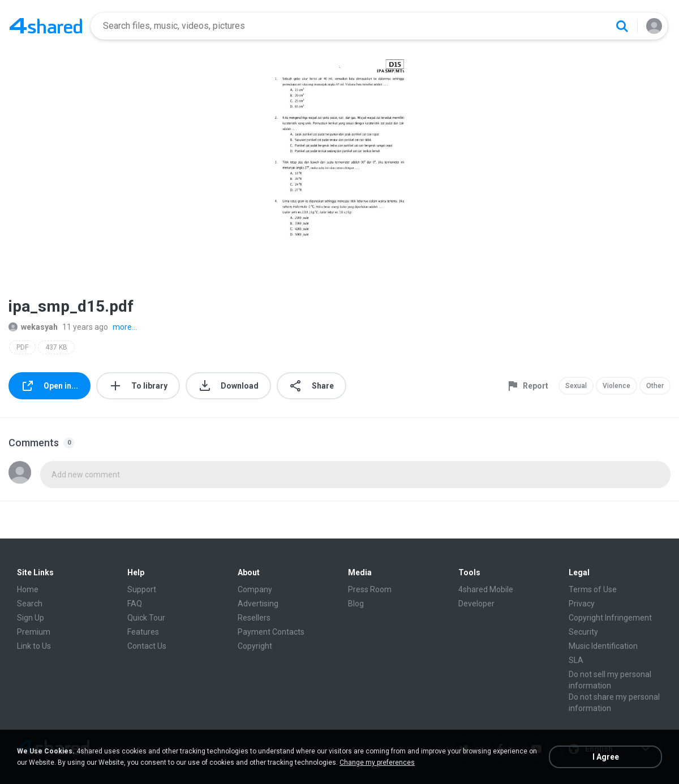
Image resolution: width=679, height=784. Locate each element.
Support (142, 589)
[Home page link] (46, 26)
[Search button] (622, 26)
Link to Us (34, 646)
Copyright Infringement (610, 618)
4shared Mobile (486, 589)
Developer (476, 604)
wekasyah (33, 327)
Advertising (258, 604)
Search (30, 604)
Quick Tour (146, 618)
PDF (22, 347)
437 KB (56, 347)
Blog (356, 604)
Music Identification (603, 646)
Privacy (582, 604)
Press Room (370, 589)
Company (255, 589)
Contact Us (147, 646)
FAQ (135, 604)
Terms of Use (593, 589)
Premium (34, 632)
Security (583, 632)
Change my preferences (377, 763)
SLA (576, 660)
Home (28, 589)
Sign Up (31, 618)
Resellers (254, 618)
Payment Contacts (271, 632)
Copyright (255, 646)
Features (143, 632)
